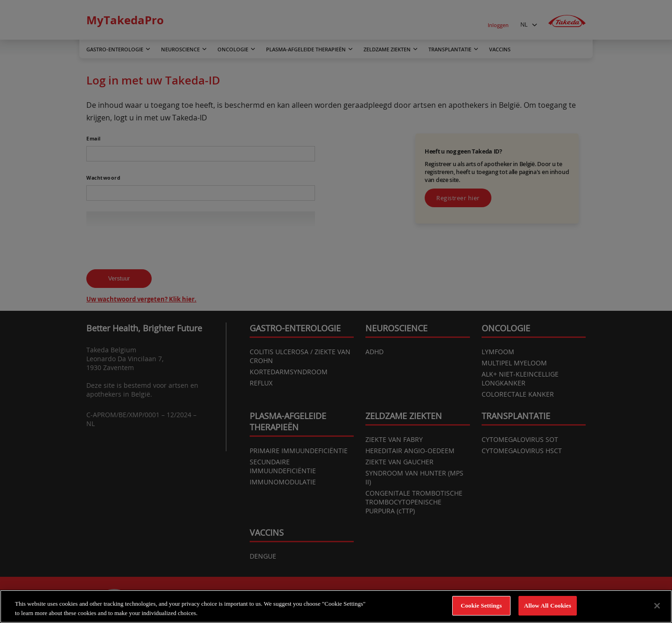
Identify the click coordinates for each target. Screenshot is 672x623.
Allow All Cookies (548, 605)
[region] (336, 606)
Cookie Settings (481, 605)
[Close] (657, 606)
